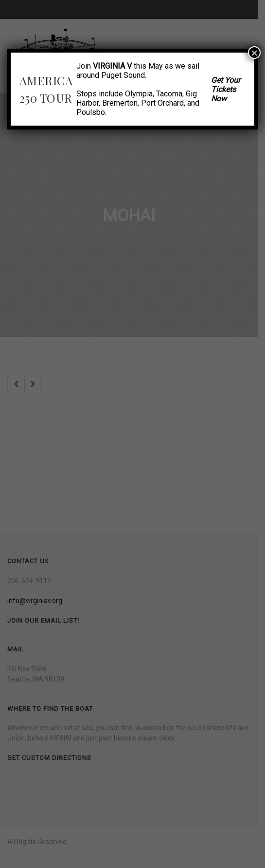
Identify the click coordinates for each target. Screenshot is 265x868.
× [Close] (254, 53)
